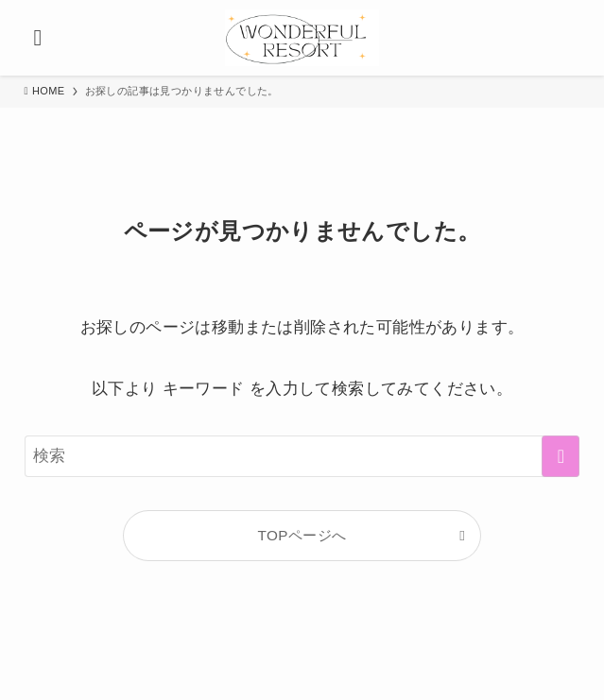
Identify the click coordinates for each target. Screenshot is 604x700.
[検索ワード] (302, 456)
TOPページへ (302, 535)
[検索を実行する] (561, 456)
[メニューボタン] (38, 38)
